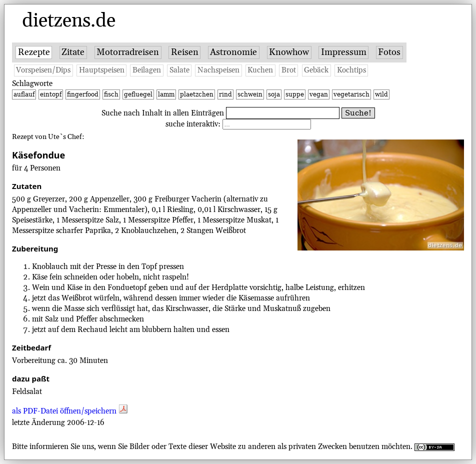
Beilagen (147, 70)
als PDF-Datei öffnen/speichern (70, 411)
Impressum (344, 52)
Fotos (389, 52)
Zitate (73, 52)
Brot (289, 70)
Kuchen (260, 70)
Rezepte (34, 52)
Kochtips (351, 70)
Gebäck (316, 70)
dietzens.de (69, 21)
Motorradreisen (128, 52)
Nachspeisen (218, 70)
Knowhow (289, 52)
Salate (179, 70)
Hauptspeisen (102, 70)
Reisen (185, 52)
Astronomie (233, 52)
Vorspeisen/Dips (43, 70)
